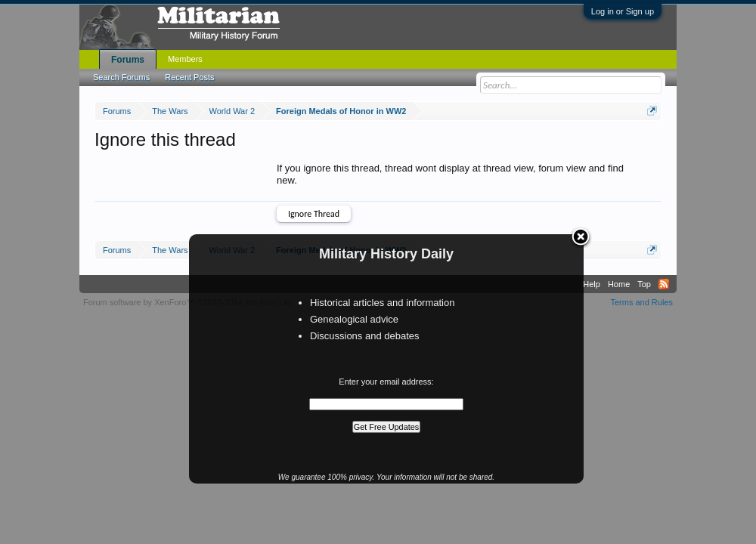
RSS (664, 284)
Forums (128, 60)
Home (619, 284)
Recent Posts (189, 77)
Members (185, 59)
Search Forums (121, 77)
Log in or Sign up (623, 11)
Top (644, 284)
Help (592, 284)
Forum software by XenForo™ (188, 302)
